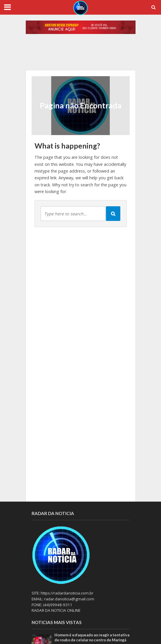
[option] (81, 55)
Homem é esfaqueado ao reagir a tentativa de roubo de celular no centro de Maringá (92, 638)
